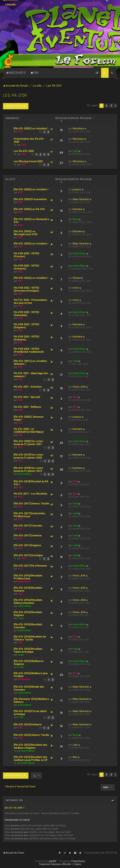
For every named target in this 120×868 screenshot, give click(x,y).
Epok (75, 219)
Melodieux (78, 128)
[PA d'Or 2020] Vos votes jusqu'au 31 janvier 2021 (28, 443)
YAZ (20, 131)
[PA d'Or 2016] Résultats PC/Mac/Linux (28, 577)
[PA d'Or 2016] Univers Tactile (31, 735)
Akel (75, 757)
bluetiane (77, 209)
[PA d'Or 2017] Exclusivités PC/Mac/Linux (29, 515)
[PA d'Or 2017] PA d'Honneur (30, 566)
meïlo (76, 288)
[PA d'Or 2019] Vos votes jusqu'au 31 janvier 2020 (28, 456)
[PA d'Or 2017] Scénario (28, 535)
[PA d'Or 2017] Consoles (28, 526)
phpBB (52, 861)
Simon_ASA (79, 387)
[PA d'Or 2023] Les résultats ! (31, 244)
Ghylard (77, 278)
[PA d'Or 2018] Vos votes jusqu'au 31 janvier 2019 (28, 469)
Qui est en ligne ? (15, 808)
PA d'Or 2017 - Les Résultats (31, 494)
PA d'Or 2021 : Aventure (28, 387)
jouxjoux (77, 189)
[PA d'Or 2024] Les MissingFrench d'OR (26, 233)
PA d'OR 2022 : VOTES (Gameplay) (26, 314)
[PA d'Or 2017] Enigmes (27, 545)
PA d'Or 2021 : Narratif (27, 397)
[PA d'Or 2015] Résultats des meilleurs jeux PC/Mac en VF (31, 759)
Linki (75, 745)
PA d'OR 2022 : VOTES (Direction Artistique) (26, 289)
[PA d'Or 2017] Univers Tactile (31, 504)
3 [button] (111, 106)
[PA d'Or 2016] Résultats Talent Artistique (28, 650)
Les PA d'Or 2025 (24, 151)
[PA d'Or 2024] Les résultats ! (31, 189)
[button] (115, 106)
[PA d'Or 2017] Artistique (28, 555)
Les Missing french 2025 (28, 161)
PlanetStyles (78, 861)
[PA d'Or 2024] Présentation (30, 199)
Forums (11, 5)
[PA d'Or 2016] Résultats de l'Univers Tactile (30, 638)
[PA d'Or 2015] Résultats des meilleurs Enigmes (31, 746)
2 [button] (106, 106)
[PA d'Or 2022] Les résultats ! (31, 278)
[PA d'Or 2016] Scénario (28, 724)
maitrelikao (79, 253)
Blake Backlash (81, 199)
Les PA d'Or (15, 95)
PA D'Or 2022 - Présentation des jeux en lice (30, 301)
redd (75, 151)
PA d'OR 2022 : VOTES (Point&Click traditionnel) (29, 350)
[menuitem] (35, 73)
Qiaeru (78, 864)
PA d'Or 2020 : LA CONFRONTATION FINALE (29, 430)
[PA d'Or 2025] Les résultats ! (31, 128)
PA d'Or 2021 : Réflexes (27, 407)
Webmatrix (24, 582)
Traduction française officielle (55, 864)
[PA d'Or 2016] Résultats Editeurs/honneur (28, 601)
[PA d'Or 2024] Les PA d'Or (29, 209)
